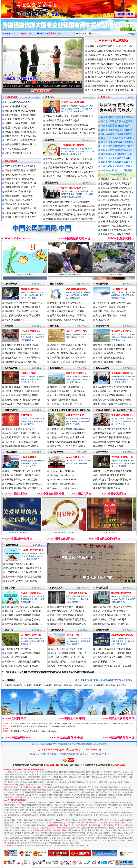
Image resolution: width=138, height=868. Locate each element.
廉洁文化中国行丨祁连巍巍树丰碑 (43, 86)
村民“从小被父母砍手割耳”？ (115, 223)
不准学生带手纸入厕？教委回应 (117, 121)
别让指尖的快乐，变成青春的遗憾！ (23, 307)
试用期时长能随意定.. (77, 289)
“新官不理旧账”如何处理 (74, 188)
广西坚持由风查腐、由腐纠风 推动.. (68, 437)
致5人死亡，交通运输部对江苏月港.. (23, 404)
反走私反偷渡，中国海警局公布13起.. (23, 400)
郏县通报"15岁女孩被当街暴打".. (117, 142)
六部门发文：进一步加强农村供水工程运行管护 (111, 73)
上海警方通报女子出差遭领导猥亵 (21, 345)
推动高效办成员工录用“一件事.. (20, 123)
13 (72, 82)
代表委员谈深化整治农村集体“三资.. (68, 358)
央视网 (26, 726)
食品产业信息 (12, 545)
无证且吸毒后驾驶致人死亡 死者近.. (68, 311)
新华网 (20, 726)
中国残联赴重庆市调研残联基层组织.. (23, 615)
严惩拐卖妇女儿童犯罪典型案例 (21, 140)
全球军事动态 (102, 452)
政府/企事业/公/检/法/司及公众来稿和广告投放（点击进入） (105, 680)
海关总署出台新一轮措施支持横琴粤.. (114, 607)
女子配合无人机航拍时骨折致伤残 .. (68, 320)
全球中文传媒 (25, 8)
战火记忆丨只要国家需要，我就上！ (69, 653)
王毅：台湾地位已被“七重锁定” (111, 611)
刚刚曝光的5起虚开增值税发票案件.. (23, 387)
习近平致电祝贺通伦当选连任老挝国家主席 (67, 125)
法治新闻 (9, 326)
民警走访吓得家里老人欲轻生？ (116, 227)
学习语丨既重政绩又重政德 (109, 362)
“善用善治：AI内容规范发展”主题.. (22, 311)
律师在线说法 (56, 284)
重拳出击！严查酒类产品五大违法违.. (24, 577)
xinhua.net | (45, 731)
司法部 (100, 724)
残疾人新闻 (10, 588)
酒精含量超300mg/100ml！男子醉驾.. (23, 358)
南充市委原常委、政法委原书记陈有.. (114, 433)
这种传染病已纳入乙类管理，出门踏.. (114, 657)
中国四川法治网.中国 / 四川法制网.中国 (114, 410)
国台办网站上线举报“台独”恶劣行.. (113, 619)
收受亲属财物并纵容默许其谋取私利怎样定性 (68, 202)
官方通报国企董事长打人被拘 (116, 158)
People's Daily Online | (32, 731)
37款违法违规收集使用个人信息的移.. (23, 303)
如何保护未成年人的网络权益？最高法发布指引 (111, 77)
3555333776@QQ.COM (22, 34)
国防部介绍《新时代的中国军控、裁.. (114, 480)
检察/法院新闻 (102, 368)
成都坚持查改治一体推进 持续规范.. (113, 442)
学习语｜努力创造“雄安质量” (110, 353)
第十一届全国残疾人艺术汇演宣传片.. (23, 624)
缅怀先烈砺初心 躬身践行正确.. (20, 136)
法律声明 (54, 744)
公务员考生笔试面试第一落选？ (117, 166)
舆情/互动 (105, 97)
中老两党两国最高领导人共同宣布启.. (23, 488)
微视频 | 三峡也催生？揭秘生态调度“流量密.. (78, 86)
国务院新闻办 (118, 724)
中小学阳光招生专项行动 (17, 106)
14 (76, 82)
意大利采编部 (99, 685)
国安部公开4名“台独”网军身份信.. (112, 624)
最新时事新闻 (11, 161)
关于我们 (36, 744)
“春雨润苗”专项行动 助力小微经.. (66, 387)
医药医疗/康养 (102, 630)
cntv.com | (55, 731)
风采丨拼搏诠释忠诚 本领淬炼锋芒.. (68, 666)
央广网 (32, 726)
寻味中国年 (26, 415)
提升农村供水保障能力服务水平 (21, 217)
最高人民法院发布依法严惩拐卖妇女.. (114, 387)
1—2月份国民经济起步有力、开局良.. (68, 395)
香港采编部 (17, 685)
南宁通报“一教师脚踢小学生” (115, 175)
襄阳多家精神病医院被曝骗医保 (117, 150)
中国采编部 (7, 685)
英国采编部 (58, 685)
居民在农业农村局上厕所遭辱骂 (117, 134)
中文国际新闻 (11, 452)
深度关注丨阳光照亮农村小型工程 (21, 666)
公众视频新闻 (102, 284)
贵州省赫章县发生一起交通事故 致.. (22, 349)
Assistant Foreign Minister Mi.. (64, 484)
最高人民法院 (44, 724)
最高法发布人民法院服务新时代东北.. (114, 395)
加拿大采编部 (122, 685)
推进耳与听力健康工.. (31, 593)
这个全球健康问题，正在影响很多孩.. (114, 653)
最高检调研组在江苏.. (122, 373)
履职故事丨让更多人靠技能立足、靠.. (68, 353)
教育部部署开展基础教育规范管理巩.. (68, 619)
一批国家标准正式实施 (72, 145)
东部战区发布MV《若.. (123, 457)
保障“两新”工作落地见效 (17, 204)
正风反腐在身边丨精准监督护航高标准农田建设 (111, 51)
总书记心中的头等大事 (72, 102)
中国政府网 (67, 724)
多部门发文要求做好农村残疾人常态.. (23, 607)
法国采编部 (88, 685)
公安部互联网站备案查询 (58, 726)
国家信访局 (129, 724)
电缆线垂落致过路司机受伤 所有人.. (68, 307)
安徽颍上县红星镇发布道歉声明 (116, 232)
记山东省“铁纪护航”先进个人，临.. (68, 657)
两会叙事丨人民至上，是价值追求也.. (68, 362)
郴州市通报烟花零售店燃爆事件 (117, 117)
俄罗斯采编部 (110, 685)
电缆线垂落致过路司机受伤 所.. (20, 132)
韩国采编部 (78, 685)
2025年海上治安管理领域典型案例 (21, 395)
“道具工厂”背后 (28, 373)
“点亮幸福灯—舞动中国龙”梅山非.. (22, 442)
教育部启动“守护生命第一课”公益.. (67, 607)
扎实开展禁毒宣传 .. (30, 331)
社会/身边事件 (11, 410)
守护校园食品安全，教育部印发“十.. (68, 611)
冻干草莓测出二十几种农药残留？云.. (24, 572)
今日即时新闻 (11, 97)
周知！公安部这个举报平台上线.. (117, 219)
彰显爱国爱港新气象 (122, 593)
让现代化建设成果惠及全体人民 (21, 208)
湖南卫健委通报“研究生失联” (115, 126)
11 (64, 82)
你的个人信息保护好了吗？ (18, 320)
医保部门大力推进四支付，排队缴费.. (114, 666)
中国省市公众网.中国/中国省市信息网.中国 (70, 410)
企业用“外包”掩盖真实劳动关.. (20, 119)
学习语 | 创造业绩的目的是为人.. (111, 358)
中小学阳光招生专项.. (77, 593)
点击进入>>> (54, 34)
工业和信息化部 (78, 724)
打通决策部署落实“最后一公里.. (20, 187)
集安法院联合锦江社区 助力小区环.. (113, 404)
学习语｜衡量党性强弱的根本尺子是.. (114, 349)
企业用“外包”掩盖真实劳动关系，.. (67, 303)
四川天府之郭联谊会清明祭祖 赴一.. (22, 429)
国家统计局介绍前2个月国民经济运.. (68, 391)
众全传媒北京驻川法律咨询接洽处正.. (23, 315)
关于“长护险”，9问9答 (106, 662)
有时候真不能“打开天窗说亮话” (111, 475)
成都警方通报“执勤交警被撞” (110, 446)
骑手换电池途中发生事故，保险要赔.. (68, 315)
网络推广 (131, 97)
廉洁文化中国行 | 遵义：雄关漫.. (111, 315)
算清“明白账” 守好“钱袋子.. (18, 192)
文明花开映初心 (74, 635)
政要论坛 (50, 97)
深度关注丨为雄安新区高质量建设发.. (68, 433)
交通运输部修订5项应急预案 (19, 196)
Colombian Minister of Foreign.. (64, 480)
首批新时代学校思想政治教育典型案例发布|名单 (111, 64)
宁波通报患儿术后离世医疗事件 (117, 146)
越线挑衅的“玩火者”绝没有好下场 (112, 484)
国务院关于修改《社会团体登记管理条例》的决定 (70, 176)
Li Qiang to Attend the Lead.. (63, 475)
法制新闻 (50, 140)
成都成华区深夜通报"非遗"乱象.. (117, 154)
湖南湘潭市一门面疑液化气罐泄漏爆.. (23, 353)
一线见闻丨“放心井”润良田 (18, 649)
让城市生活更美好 (75, 415)
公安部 (88, 724)
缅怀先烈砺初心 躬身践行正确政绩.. (22, 433)
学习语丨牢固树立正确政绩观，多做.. (114, 345)
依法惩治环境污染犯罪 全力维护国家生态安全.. (69, 163)
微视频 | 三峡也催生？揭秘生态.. (111, 311)
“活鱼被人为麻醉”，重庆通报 (20, 564)
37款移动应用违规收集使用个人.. (21, 144)
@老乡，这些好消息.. (77, 331)
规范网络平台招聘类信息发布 (19, 128)
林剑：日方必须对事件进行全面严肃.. (23, 471)
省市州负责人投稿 (32, 97)
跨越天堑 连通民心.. (76, 373)
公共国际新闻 (56, 452)
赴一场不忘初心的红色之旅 (18, 102)
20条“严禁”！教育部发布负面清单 (67, 615)
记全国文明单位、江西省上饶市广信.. (69, 662)
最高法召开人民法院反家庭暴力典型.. (114, 400)
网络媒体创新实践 (30, 289)
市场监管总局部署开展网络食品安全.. (24, 568)
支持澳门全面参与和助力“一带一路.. (113, 615)
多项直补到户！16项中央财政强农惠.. (23, 653)
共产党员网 (15, 724)
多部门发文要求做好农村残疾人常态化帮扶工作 (111, 68)
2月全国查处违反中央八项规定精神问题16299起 (69, 219)
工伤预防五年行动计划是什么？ (21, 213)
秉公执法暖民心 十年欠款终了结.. (112, 391)
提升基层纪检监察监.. (122, 415)
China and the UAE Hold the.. (63, 471)
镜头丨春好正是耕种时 (16, 657)
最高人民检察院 (56, 724)
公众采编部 (45, 744)
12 (68, 82)
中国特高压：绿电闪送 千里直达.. (66, 404)
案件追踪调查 (11, 368)
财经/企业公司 (57, 368)
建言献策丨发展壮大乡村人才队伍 (67, 349)
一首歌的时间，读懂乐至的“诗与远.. (113, 303)
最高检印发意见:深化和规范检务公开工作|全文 (111, 59)
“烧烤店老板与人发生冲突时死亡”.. (22, 362)
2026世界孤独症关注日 (16, 149)
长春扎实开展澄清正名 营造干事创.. (68, 442)
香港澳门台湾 (102, 588)
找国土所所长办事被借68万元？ (117, 162)
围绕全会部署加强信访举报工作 (21, 183)
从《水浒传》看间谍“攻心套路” (14, 86)
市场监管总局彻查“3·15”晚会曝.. (21, 581)
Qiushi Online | (16, 731)
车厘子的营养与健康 (34, 550)
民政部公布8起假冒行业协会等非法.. (23, 391)
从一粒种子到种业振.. (31, 635)
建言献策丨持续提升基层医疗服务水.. (68, 345)
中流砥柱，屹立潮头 (122, 331)
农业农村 (9, 630)
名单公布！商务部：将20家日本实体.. (23, 475)
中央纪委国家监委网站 (29, 724)
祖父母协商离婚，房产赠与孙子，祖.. (23, 437)
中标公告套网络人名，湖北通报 (117, 170)
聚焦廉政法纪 (52, 183)
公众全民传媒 (11, 284)
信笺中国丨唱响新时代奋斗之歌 (66, 649)
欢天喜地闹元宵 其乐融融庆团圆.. (21, 446)
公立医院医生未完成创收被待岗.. (117, 138)
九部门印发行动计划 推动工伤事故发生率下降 (110, 90)
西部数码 (72, 726)
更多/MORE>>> (88, 97)
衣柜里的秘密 (102, 320)
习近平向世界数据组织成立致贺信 (63, 120)
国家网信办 (108, 724)
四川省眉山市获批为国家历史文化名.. (114, 437)
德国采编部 (68, 685)
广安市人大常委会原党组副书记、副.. (114, 429)
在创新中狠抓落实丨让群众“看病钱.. (113, 649)
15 (80, 82)
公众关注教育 (56, 588)
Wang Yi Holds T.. (75, 457)
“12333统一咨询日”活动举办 (19, 200)
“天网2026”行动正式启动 (111, 40)
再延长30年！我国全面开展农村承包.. (23, 662)
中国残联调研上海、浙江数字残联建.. (23, 619)
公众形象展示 (57, 630)
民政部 (94, 724)
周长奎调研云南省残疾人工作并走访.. (23, 611)
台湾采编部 (28, 685)
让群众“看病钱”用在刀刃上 (18, 153)
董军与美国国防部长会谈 (108, 488)
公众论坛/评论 (102, 326)
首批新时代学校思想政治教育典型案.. (68, 624)
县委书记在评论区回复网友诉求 (117, 130)
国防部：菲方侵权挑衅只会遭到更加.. (114, 471)
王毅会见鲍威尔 (28, 457)
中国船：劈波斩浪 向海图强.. (64, 400)
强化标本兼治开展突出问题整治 (21, 115)
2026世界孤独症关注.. (122, 635)
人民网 (13, 726)
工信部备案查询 (42, 726)
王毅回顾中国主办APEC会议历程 (21, 480)
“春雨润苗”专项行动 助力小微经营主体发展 (109, 55)
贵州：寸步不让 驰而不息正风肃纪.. (68, 446)
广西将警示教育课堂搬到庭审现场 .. (68, 429)
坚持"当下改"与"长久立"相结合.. (21, 111)
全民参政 (54, 326)
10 (61, 82)
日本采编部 (48, 685)
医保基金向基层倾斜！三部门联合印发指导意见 (111, 86)
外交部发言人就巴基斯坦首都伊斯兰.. (23, 484)
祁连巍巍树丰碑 (119, 289)
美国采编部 (38, 685)
